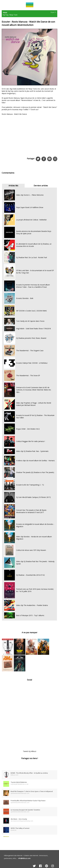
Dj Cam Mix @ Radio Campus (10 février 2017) (33, 497)
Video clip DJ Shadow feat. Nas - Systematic (32, 451)
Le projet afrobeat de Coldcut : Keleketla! (31, 220)
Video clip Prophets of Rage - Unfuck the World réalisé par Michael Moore (34, 404)
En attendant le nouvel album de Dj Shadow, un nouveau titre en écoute (34, 245)
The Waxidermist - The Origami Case (30, 351)
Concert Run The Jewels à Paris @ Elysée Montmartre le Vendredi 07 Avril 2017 (31, 511)
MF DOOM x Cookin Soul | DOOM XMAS (31, 311)
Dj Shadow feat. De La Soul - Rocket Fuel (32, 257)
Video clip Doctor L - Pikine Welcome (30, 195)
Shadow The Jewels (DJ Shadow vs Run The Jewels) (35, 472)
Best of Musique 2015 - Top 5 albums (30, 615)
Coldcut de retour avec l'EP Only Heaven (31, 550)
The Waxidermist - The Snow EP (28, 375)
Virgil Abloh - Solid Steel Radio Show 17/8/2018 (33, 329)
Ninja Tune (13, 15)
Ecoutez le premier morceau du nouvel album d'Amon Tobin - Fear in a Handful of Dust (33, 286)
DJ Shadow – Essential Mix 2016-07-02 (30, 575)
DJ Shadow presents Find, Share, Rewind (31, 338)
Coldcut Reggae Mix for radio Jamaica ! (31, 441)
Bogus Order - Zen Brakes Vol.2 (28, 429)
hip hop (6, 15)
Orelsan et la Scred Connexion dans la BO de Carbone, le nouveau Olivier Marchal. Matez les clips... (34, 390)
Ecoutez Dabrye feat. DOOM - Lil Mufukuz (32, 363)
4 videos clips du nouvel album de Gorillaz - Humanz (35, 461)
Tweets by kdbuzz (30, 751)
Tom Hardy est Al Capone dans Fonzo (30, 321)
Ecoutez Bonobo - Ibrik (25, 298)
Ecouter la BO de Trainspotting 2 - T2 (30, 485)
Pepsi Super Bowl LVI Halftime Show (30, 207)
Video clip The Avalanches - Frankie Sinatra (32, 605)
